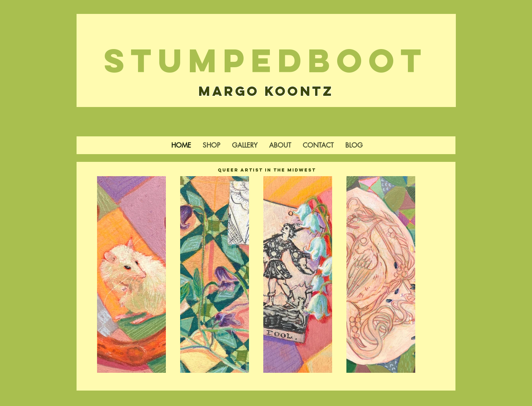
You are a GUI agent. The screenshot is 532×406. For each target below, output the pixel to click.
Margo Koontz (266, 91)
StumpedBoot (266, 60)
